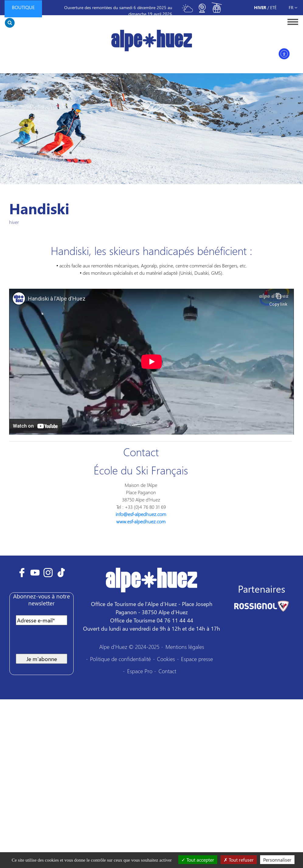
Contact (167, 671)
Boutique (23, 7)
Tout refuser (239, 860)
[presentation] (62, 642)
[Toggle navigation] (291, 22)
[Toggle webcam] (202, 11)
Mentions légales (185, 647)
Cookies (166, 659)
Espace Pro (140, 671)
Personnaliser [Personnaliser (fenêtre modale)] (277, 860)
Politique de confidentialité (120, 659)
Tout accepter (198, 860)
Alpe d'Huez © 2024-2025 (129, 647)
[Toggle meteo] (187, 11)
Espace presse (197, 659)
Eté (273, 7)
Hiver (260, 7)
